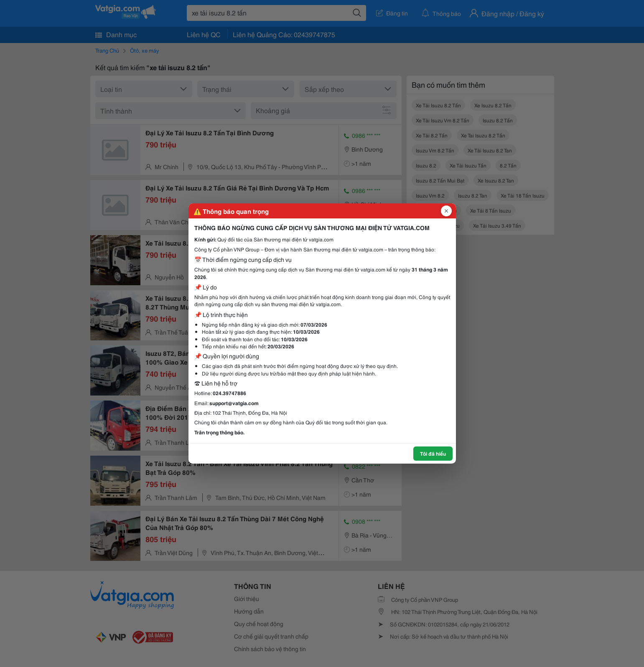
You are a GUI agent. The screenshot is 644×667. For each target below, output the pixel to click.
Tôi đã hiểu (433, 453)
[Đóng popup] (446, 211)
